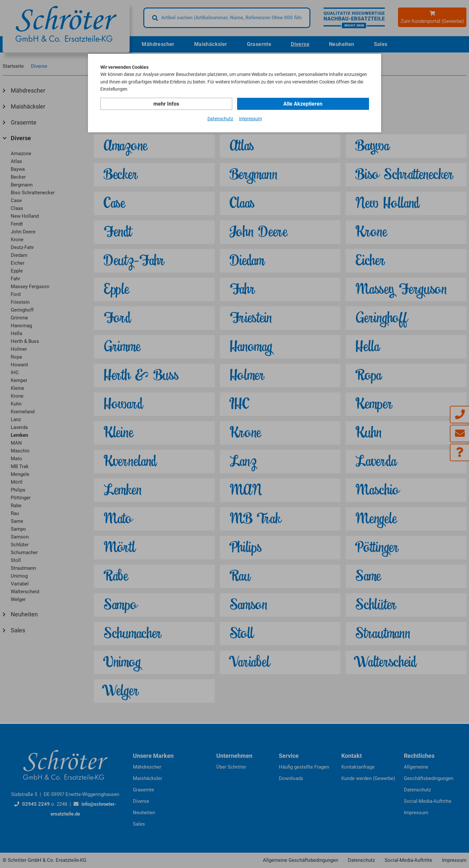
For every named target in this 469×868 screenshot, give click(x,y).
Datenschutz (220, 119)
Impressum (250, 119)
